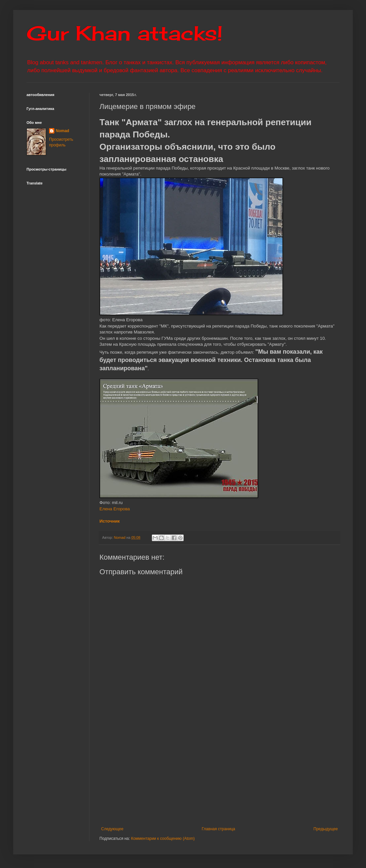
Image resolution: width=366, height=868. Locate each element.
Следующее (112, 829)
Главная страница (219, 829)
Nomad (62, 131)
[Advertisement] (220, 772)
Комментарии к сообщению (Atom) (163, 839)
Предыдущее (326, 829)
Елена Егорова (115, 509)
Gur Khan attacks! (124, 33)
